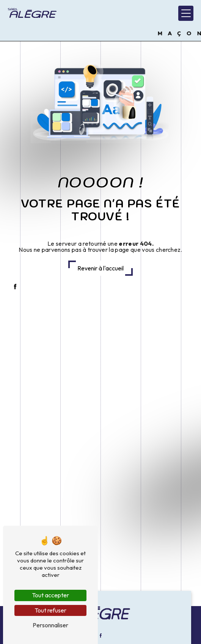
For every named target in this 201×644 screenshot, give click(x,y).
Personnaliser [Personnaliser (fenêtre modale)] (50, 625)
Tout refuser (50, 610)
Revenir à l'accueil (100, 268)
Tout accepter (50, 595)
